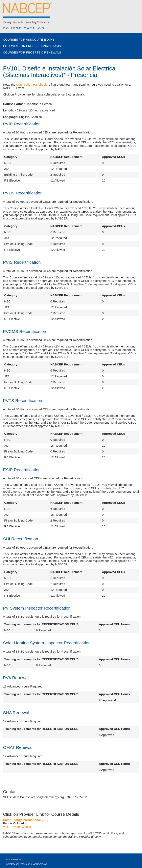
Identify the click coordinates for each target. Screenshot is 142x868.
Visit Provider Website (18, 827)
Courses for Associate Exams (29, 39)
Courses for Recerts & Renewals (32, 52)
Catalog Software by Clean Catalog (27, 864)
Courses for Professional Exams (32, 46)
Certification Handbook (31, 84)
